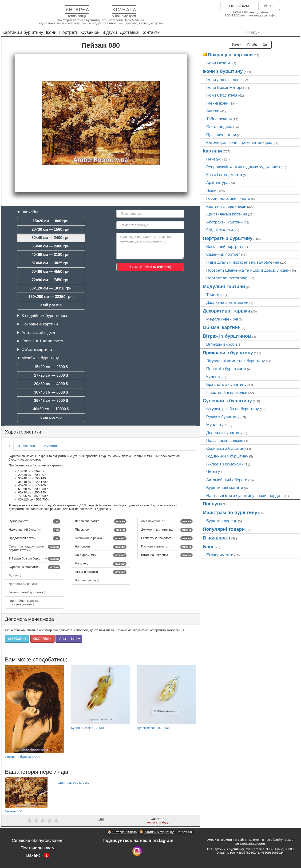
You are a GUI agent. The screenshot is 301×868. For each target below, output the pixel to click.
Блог (208, 547)
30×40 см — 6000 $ (51, 392)
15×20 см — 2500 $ (51, 367)
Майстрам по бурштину (230, 512)
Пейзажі (214, 159)
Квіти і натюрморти (224, 175)
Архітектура (217, 183)
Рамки (237, 45)
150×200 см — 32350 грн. (51, 297)
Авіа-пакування (167, 521)
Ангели (213, 111)
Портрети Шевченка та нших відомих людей (248, 270)
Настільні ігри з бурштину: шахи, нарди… (245, 496)
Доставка (129, 32)
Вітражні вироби (222, 344)
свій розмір (51, 305)
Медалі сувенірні (222, 319)
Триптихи (215, 295)
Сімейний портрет (223, 254)
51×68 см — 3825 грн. (51, 263)
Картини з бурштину (23, 32)
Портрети (69, 32)
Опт (266, 45)
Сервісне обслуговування (38, 840)
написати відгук (158, 822)
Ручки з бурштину (223, 417)
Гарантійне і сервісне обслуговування (24, 602)
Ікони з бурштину (223, 71)
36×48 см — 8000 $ (51, 401)
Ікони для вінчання (224, 79)
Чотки (212, 472)
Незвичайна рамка (101, 538)
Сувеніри (90, 32)
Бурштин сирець (222, 521)
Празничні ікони (221, 135)
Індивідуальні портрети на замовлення (243, 262)
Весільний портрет (224, 246)
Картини (212, 151)
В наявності (26, 446)
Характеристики (23, 432)
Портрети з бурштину (228, 238)
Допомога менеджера (29, 619)
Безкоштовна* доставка (27, 592)
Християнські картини (227, 214)
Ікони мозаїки (219, 63)
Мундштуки (217, 425)
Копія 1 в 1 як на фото (42, 341)
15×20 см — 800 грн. (51, 221)
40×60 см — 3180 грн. (51, 255)
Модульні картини (224, 286)
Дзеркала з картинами (227, 302)
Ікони (51, 32)
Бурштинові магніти (225, 488)
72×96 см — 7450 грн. (51, 280)
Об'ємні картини (37, 349)
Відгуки (110, 32)
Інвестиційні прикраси (227, 392)
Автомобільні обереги (227, 480)
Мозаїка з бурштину (40, 358)
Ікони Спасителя (222, 95)
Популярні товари (224, 529)
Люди (211, 191)
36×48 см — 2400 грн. (51, 246)
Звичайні (30, 212)
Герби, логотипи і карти (228, 198)
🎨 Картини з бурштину (157, 832)
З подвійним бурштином (44, 316)
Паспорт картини (167, 547)
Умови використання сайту (226, 840)
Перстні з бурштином (226, 369)
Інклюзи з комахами (225, 464)
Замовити (50, 446)
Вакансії (38, 855)
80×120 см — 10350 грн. (51, 288)
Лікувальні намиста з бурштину (236, 361)
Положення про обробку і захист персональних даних (265, 841)
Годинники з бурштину (227, 456)
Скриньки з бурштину (226, 448)
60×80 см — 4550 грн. (51, 272)
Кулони (213, 377)
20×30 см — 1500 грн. (51, 229)
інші (76, 639)
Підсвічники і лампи (225, 440)
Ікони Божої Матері (224, 87)
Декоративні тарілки (226, 311)
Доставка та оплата (24, 584)
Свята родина (219, 127)
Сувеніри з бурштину (227, 401)
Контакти (151, 32)
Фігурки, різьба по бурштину (233, 409)
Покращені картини (40, 324)
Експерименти (220, 555)
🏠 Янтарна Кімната (122, 832)
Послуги (212, 504)
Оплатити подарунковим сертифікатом (34, 548)
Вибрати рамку (87, 580)
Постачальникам (38, 848)
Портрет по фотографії (228, 278)
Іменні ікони (217, 103)
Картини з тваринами (226, 206)
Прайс (252, 45)
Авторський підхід (38, 332)
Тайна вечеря (219, 119)
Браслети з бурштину (226, 384)
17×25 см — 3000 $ (51, 375)
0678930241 (17, 639)
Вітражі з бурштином (227, 336)
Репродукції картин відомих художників (243, 167)
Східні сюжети (220, 230)
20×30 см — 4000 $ (51, 384)
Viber (269, 6)
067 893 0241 (239, 6)
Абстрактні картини (224, 222)
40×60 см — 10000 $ (51, 409)
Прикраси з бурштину (228, 353)
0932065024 (43, 639)
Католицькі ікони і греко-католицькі (239, 142)
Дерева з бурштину (224, 433)
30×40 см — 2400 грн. (51, 238)
